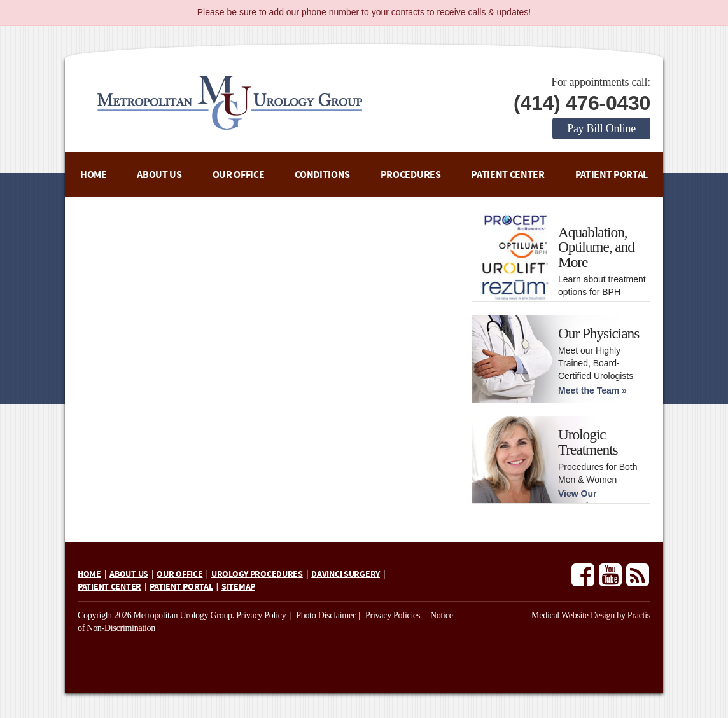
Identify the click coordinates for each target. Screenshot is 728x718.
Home (94, 175)
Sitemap (238, 587)
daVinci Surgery (346, 574)
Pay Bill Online (601, 128)
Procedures (411, 175)
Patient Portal (612, 175)
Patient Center (508, 175)
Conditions (322, 175)
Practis (639, 615)
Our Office (239, 175)
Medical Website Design (573, 615)
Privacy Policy (261, 615)
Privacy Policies (393, 615)
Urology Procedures (257, 574)
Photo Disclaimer (325, 615)
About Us (159, 175)
